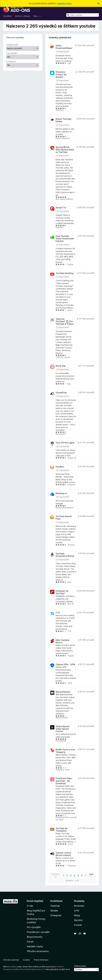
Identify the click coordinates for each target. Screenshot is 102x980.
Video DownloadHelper (64, 47)
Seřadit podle (12, 45)
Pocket (78, 925)
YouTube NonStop (65, 273)
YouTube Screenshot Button (65, 555)
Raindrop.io (61, 493)
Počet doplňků (35, 901)
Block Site (61, 366)
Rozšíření (8, 16)
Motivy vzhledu (22, 16)
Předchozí (56, 876)
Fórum (30, 942)
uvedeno (13, 967)
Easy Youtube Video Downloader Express (65, 239)
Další (91, 876)
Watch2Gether (63, 692)
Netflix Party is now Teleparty (65, 751)
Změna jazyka (80, 966)
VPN (77, 911)
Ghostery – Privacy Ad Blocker (61, 74)
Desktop (55, 906)
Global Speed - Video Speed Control (63, 729)
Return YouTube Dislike (64, 120)
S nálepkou (11, 61)
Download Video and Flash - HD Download (64, 781)
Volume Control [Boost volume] (63, 854)
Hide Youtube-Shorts (63, 641)
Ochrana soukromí (11, 960)
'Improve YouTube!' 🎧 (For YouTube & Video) (65, 321)
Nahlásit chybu (35, 946)
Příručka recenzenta (38, 951)
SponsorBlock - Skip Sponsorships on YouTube (65, 150)
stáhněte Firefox (64, 3)
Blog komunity (35, 937)
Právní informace (41, 960)
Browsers (79, 906)
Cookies (26, 960)
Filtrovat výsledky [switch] (15, 38)
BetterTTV (61, 208)
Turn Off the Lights (65, 443)
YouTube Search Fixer (64, 518)
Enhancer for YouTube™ (62, 592)
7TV (58, 613)
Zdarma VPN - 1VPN (65, 665)
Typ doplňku (12, 53)
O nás (30, 906)
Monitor (78, 920)
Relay (77, 915)
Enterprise (56, 915)
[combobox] (83, 15)
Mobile (54, 911)
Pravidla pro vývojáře (38, 932)
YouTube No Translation (62, 830)
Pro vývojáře (34, 927)
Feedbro (60, 467)
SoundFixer (61, 393)
